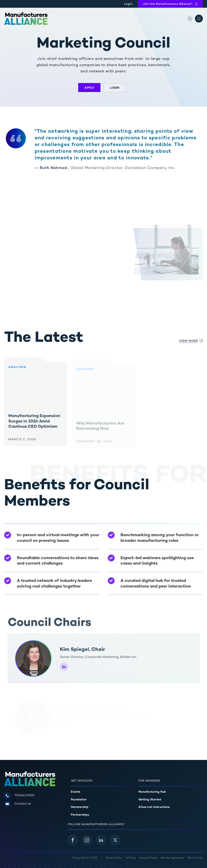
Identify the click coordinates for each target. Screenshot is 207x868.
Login (128, 4)
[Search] (190, 19)
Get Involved (82, 781)
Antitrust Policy (148, 858)
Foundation (79, 800)
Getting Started (150, 800)
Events (76, 792)
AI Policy (131, 858)
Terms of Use (195, 858)
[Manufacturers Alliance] (26, 19)
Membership (80, 807)
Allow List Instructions (154, 807)
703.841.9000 (24, 795)
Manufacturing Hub (152, 792)
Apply (89, 88)
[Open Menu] (199, 19)
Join (168, 4)
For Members (149, 781)
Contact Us (23, 804)
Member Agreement (172, 858)
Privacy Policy (114, 858)
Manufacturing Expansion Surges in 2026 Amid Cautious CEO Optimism (34, 423)
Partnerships (80, 815)
